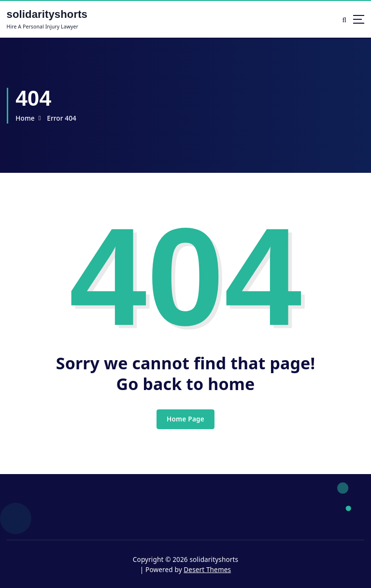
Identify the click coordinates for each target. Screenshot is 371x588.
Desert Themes (207, 570)
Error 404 (62, 118)
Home (25, 118)
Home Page (185, 419)
